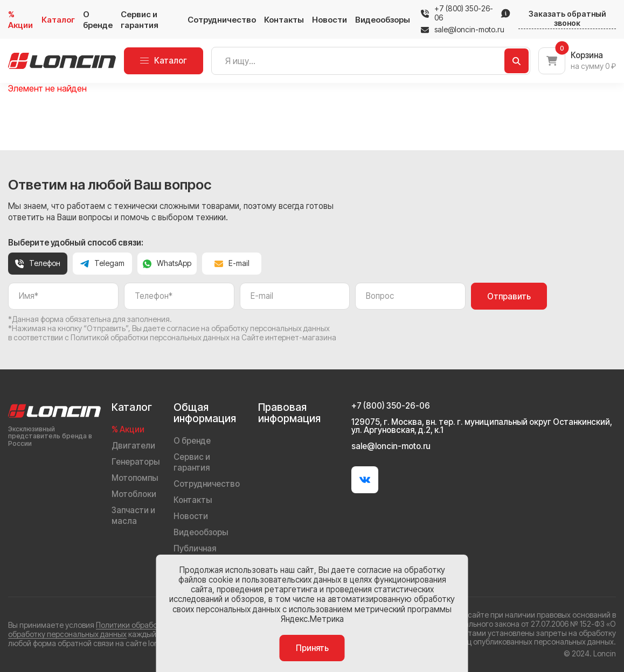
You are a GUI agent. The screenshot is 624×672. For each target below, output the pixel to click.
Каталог (58, 20)
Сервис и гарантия (140, 20)
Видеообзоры (383, 20)
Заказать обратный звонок (567, 19)
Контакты (284, 20)
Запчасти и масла (133, 516)
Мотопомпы (135, 478)
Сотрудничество (222, 20)
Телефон (38, 263)
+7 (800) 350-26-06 (464, 13)
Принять (312, 648)
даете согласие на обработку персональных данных (237, 328)
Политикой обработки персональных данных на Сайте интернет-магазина (203, 337)
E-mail (232, 263)
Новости (330, 20)
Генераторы (136, 462)
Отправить (509, 296)
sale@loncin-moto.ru (463, 30)
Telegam (102, 263)
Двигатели (133, 446)
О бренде (98, 20)
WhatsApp (167, 263)
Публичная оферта (195, 554)
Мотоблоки (134, 494)
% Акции (20, 20)
